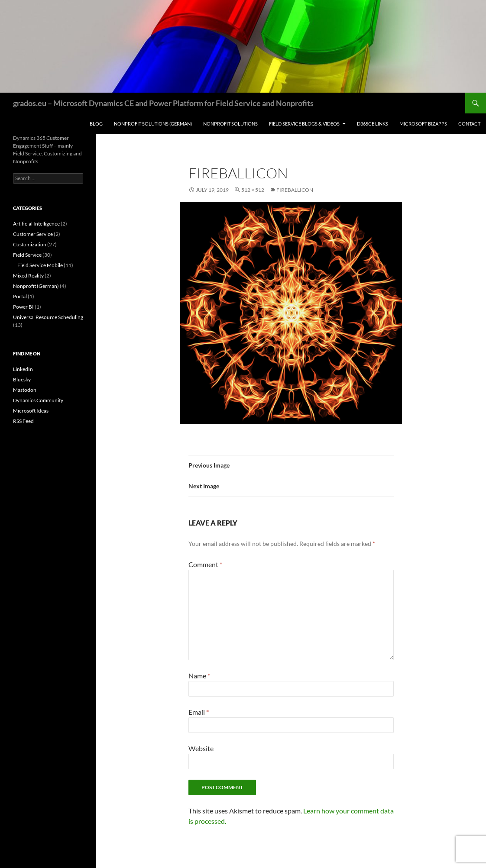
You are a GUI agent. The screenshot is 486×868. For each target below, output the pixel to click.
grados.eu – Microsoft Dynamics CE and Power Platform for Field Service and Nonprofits (163, 103)
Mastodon (25, 390)
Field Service (27, 255)
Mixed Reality (28, 276)
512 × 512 (253, 190)
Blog (96, 124)
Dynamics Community (38, 400)
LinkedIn (23, 369)
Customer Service (33, 234)
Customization (30, 244)
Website (201, 748)
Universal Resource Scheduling (48, 317)
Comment (205, 564)
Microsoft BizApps (423, 124)
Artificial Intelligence (36, 224)
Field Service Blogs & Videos (304, 124)
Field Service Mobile (40, 265)
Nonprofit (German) (36, 286)
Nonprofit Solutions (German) (153, 124)
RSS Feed (23, 421)
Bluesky (22, 379)
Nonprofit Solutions (230, 124)
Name (199, 676)
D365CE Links (373, 124)
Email (199, 712)
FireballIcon (295, 190)
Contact (469, 124)
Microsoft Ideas (31, 411)
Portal (20, 296)
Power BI (23, 307)
